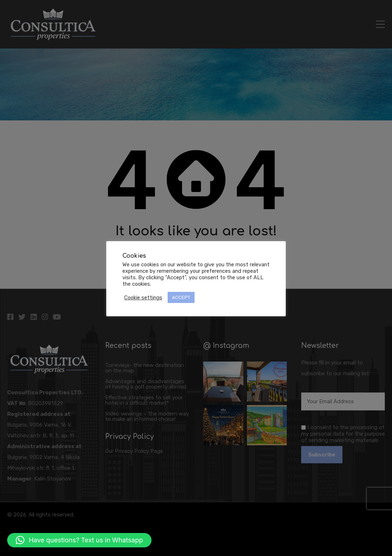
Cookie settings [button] (143, 298)
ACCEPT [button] (181, 297)
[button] (79, 540)
